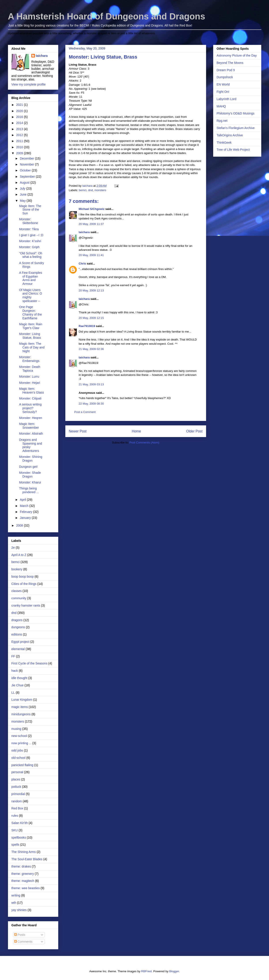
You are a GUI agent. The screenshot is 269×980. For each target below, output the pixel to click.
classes (17, 591)
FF (13, 656)
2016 (20, 117)
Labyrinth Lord (227, 99)
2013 (20, 129)
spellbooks (19, 837)
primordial (18, 794)
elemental (18, 649)
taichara (84, 232)
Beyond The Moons (230, 63)
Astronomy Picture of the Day (237, 55)
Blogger (174, 971)
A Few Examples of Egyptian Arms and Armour (30, 278)
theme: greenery (23, 874)
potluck (16, 787)
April (23, 500)
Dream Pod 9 (226, 70)
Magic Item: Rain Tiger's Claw (31, 326)
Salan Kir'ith (20, 823)
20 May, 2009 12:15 (91, 318)
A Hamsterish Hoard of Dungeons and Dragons (107, 16)
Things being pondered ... (29, 490)
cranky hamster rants (26, 605)
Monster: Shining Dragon (31, 459)
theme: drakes (21, 866)
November (27, 164)
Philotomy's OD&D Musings (236, 113)
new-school (19, 736)
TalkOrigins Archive (230, 135)
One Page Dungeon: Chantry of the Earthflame (30, 312)
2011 (20, 141)
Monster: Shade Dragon (30, 475)
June (24, 194)
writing (16, 895)
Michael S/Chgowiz (92, 209)
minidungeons (21, 714)
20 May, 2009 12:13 (91, 290)
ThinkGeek (224, 143)
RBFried (147, 971)
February (26, 512)
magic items (20, 707)
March (25, 506)
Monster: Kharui (30, 482)
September (28, 177)
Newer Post (78, 431)
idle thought (19, 678)
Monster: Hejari (29, 383)
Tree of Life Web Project (233, 150)
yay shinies (19, 910)
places (16, 779)
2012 (20, 135)
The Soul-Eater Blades (27, 859)
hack (15, 671)
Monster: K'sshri (30, 241)
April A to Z (19, 555)
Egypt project (21, 642)
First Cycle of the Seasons (29, 663)
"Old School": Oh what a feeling (31, 255)
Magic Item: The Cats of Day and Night (32, 347)
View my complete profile (29, 84)
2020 (20, 111)
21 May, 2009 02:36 (91, 349)
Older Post (194, 431)
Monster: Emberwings (29, 359)
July (23, 188)
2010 (20, 147)
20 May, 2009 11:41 (91, 255)
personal (17, 772)
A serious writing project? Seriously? (30, 408)
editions (17, 634)
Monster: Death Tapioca (30, 369)
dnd (90, 190)
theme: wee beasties (26, 888)
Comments (23, 942)
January (26, 518)
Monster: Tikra (29, 229)
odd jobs (17, 750)
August (25, 183)
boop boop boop (23, 577)
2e (13, 548)
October (26, 170)
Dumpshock (225, 77)
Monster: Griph (29, 247)
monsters (100, 190)
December (27, 158)
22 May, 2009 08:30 (91, 404)
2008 (20, 525)
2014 (20, 123)
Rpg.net (222, 121)
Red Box (17, 808)
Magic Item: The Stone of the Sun (30, 210)
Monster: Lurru (29, 377)
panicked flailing (23, 765)
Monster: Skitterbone (28, 221)
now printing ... (22, 743)
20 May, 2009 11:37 (91, 224)
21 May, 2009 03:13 (91, 384)
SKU (15, 830)
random (17, 801)
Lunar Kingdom (22, 700)
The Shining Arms (24, 852)
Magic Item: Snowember (29, 426)
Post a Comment (85, 412)
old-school (19, 758)
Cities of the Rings (24, 584)
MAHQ (221, 106)
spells (15, 845)
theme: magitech (23, 881)
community (19, 598)
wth (14, 903)
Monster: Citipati (30, 398)
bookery (17, 569)
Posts (20, 935)
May (23, 201)
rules (15, 816)
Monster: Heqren (30, 418)
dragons (17, 620)
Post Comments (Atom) (144, 442)
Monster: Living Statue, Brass (30, 336)
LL (13, 693)
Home (136, 431)
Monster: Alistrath (31, 434)
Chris (82, 264)
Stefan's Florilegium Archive (236, 128)
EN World (223, 84)
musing (16, 729)
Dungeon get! (28, 467)
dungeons (18, 627)
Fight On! (223, 92)
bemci (83, 190)
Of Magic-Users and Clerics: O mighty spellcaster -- (30, 295)
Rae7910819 (87, 326)
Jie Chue (18, 685)
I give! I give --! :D (31, 235)
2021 (20, 105)
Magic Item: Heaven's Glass (31, 391)
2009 (20, 153)
